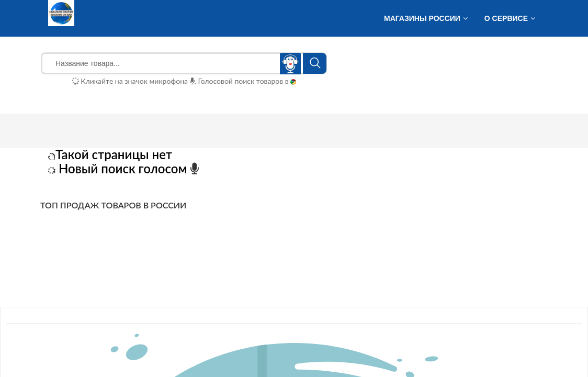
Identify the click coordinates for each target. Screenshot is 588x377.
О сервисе (506, 18)
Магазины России (422, 18)
